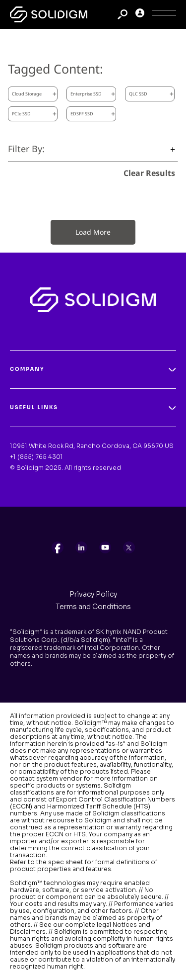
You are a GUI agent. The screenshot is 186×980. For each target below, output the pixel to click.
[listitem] (58, 547)
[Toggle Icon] (164, 15)
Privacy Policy (93, 594)
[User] (140, 15)
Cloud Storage (34, 94)
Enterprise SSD (93, 94)
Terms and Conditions (93, 607)
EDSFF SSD (93, 114)
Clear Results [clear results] (149, 173)
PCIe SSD (34, 114)
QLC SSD (151, 94)
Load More (93, 232)
